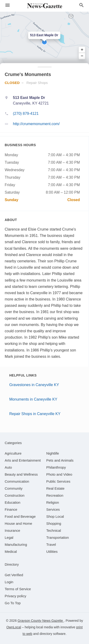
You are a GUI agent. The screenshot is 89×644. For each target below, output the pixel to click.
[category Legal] (9, 537)
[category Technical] (54, 530)
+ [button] (82, 50)
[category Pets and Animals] (60, 460)
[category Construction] (15, 495)
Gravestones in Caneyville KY (34, 385)
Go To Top (13, 603)
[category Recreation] (55, 495)
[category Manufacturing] (16, 545)
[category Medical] (11, 552)
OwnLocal (14, 627)
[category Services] (53, 509)
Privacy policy (15, 596)
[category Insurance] (12, 530)
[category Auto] (8, 467)
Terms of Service (18, 589)
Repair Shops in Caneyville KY (35, 414)
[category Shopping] (54, 523)
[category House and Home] (18, 523)
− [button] (82, 56)
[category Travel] (51, 545)
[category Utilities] (52, 552)
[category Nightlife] (53, 453)
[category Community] (14, 488)
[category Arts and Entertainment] (23, 460)
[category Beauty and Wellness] (21, 474)
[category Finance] (11, 509)
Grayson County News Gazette (41, 621)
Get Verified (14, 575)
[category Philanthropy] (56, 467)
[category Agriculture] (13, 453)
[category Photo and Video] (59, 474)
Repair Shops (37, 83)
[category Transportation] (58, 537)
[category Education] (13, 502)
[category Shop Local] (55, 516)
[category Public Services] (58, 481)
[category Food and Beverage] (20, 516)
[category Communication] (17, 481)
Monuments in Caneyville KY (33, 399)
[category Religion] (53, 502)
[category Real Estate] (55, 488)
